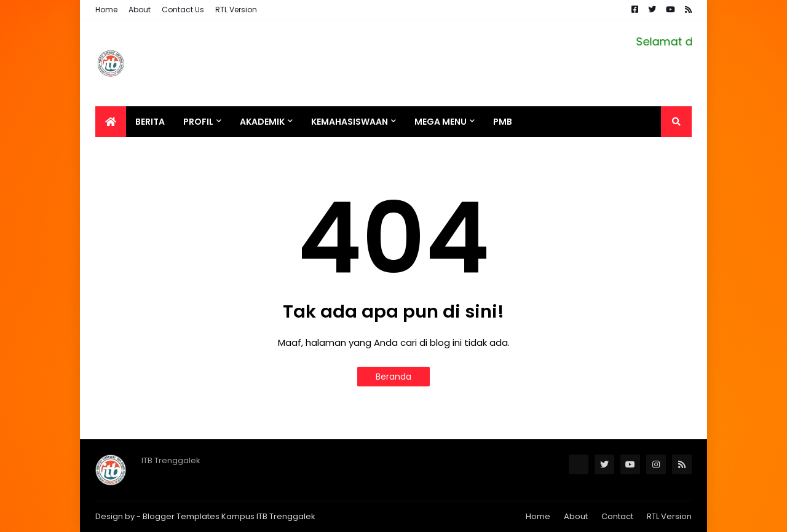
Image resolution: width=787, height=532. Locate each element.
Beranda (393, 377)
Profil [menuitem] (198, 122)
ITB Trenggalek (286, 516)
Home (106, 10)
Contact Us (183, 10)
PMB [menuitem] (503, 122)
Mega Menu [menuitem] (441, 122)
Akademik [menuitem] (262, 122)
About (140, 10)
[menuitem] (111, 122)
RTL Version (236, 10)
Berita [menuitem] (150, 122)
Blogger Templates (181, 516)
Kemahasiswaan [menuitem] (350, 122)
